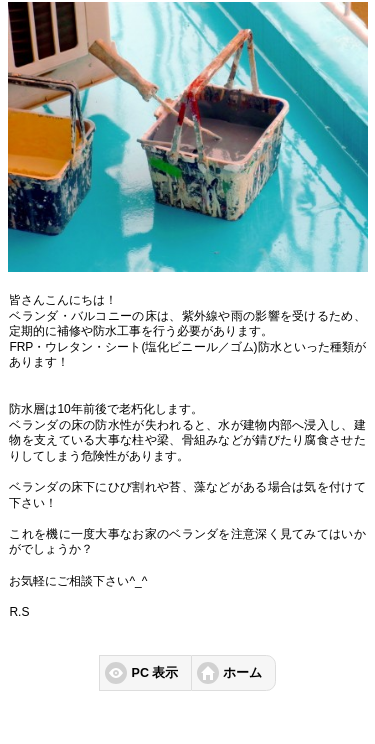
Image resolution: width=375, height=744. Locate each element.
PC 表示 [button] (155, 673)
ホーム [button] (242, 673)
